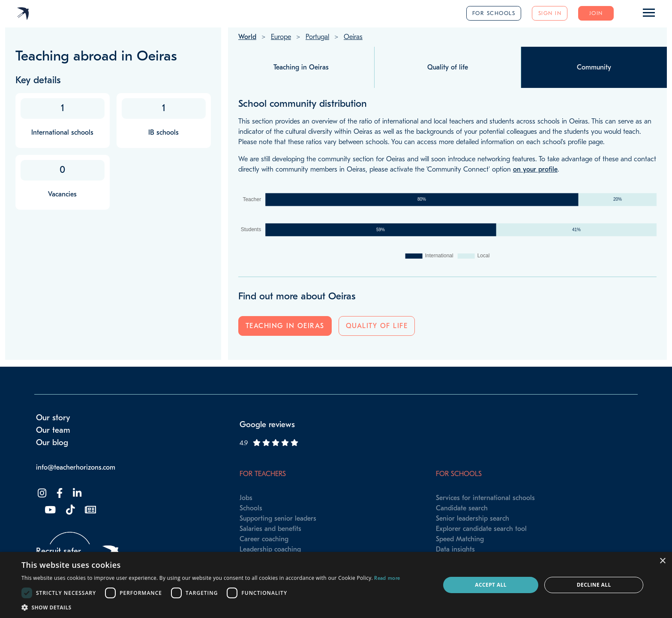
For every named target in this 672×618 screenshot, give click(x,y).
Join (596, 13)
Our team (53, 430)
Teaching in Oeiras (285, 326)
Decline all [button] (594, 585)
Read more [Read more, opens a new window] (387, 578)
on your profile (535, 169)
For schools (494, 13)
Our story (53, 418)
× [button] (662, 561)
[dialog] (336, 585)
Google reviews (267, 425)
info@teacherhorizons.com (76, 467)
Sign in (550, 13)
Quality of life (377, 326)
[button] (211, 607)
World (247, 37)
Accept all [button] (491, 585)
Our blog (52, 443)
